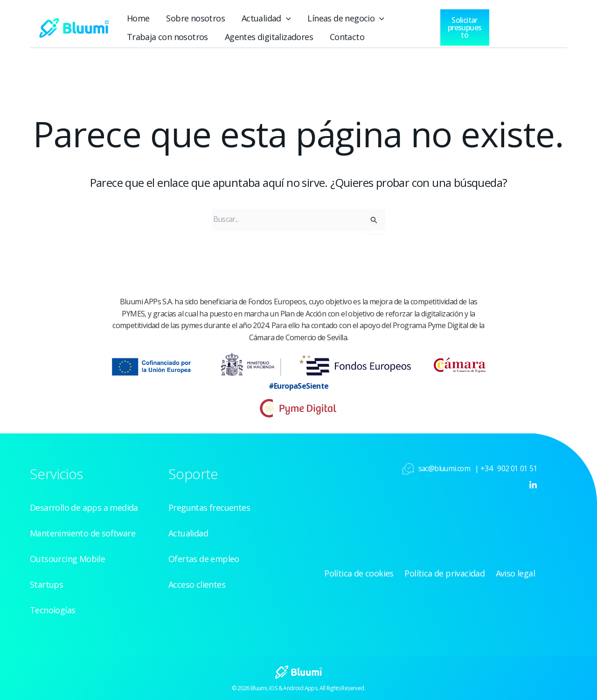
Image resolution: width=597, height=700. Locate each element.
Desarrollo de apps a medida (80, 505)
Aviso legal (519, 570)
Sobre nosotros (187, 17)
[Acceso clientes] (515, 24)
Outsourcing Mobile (63, 556)
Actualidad (187, 530)
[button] (269, 17)
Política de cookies (377, 570)
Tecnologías (51, 607)
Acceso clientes (195, 582)
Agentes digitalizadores (252, 35)
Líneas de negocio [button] (325, 17)
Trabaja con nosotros (162, 35)
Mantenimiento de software (77, 530)
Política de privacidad (455, 570)
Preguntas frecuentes (205, 505)
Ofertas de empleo (201, 556)
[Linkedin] (533, 482)
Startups (44, 582)
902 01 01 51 (517, 465)
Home (136, 17)
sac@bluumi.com (446, 465)
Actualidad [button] (251, 17)
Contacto (323, 35)
